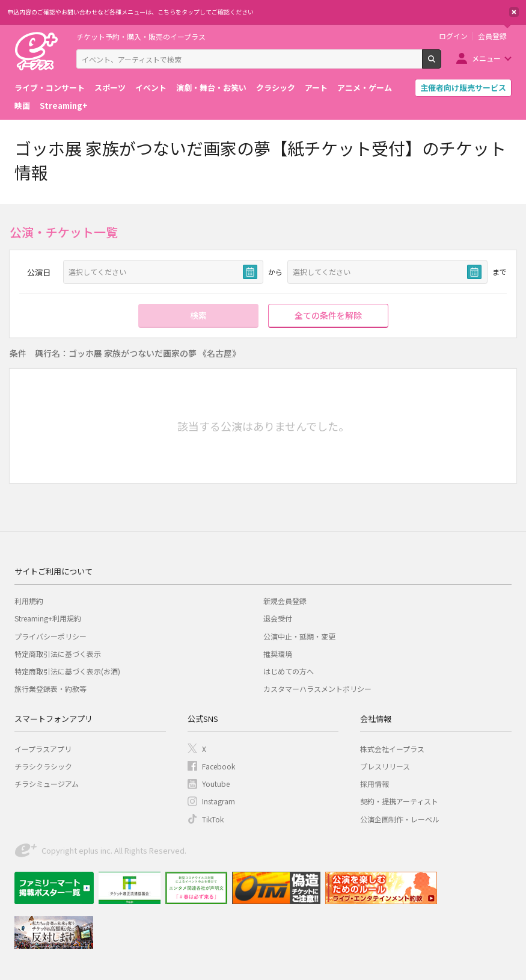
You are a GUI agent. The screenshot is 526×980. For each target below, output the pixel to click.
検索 (441, 64)
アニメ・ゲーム (365, 88)
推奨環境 (278, 654)
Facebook (219, 766)
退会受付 (278, 618)
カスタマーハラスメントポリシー (317, 689)
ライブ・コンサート (50, 88)
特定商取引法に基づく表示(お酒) (67, 671)
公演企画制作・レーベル (400, 819)
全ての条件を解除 (328, 315)
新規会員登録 (285, 601)
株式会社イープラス (392, 749)
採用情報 (375, 784)
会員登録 (492, 36)
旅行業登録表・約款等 (50, 689)
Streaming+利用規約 (48, 618)
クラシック (276, 88)
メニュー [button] (486, 58)
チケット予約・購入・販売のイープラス (141, 36)
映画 (22, 106)
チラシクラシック (43, 766)
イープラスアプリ (43, 749)
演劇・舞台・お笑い (211, 88)
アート (316, 88)
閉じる (514, 12)
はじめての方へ (289, 671)
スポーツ (110, 88)
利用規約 (29, 601)
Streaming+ (64, 106)
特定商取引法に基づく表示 (58, 654)
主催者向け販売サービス (463, 88)
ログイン (453, 36)
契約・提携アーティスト (399, 801)
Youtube (216, 784)
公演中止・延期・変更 (299, 636)
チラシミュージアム (47, 784)
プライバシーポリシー (50, 636)
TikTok (213, 819)
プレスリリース (385, 766)
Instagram (219, 801)
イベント (151, 88)
